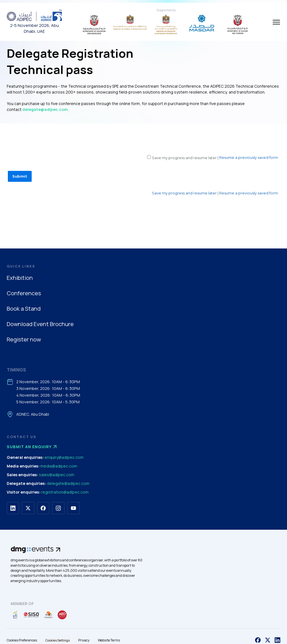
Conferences (24, 293)
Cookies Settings (58, 640)
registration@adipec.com (65, 492)
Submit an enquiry (33, 447)
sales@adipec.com (57, 475)
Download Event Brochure (40, 324)
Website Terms (109, 640)
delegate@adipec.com (68, 483)
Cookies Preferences (22, 640)
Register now (24, 339)
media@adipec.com (59, 466)
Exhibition (20, 278)
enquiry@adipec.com (64, 457)
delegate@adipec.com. (46, 109)
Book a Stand (24, 309)
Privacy (84, 640)
